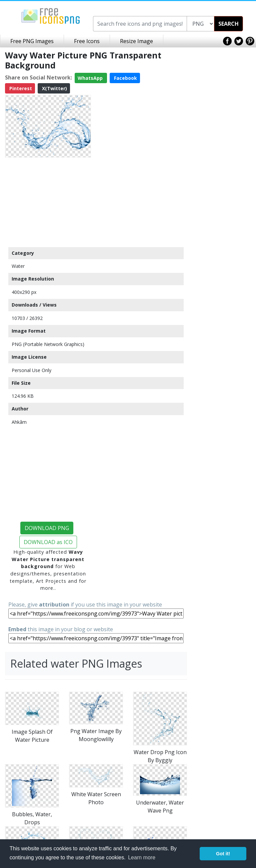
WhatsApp (91, 78)
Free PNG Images (32, 41)
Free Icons (87, 41)
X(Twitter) (54, 88)
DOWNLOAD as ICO (48, 542)
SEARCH (228, 24)
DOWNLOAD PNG (47, 528)
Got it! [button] (223, 854)
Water (18, 266)
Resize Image (136, 41)
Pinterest (20, 88)
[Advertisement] (48, 202)
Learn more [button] (142, 857)
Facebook (125, 78)
